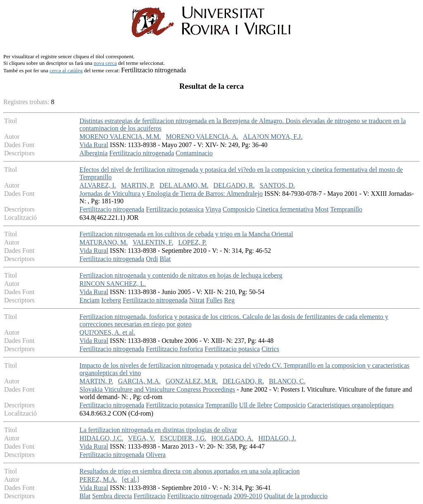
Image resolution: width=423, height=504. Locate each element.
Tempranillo (346, 209)
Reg (229, 300)
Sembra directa (112, 496)
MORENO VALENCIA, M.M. (120, 137)
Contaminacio (194, 153)
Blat (165, 259)
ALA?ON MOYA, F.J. (273, 137)
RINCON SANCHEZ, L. (113, 284)
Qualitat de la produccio (296, 496)
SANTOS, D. (278, 185)
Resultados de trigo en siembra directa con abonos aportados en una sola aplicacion (189, 471)
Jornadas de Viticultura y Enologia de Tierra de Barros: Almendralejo (171, 194)
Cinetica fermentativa (285, 209)
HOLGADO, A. (233, 438)
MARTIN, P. (138, 185)
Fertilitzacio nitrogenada (142, 153)
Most (322, 209)
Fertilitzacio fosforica (174, 349)
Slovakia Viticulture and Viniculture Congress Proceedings (157, 389)
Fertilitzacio (149, 496)
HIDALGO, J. (277, 438)
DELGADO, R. (234, 185)
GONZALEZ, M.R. (192, 381)
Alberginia (93, 153)
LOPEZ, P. (192, 242)
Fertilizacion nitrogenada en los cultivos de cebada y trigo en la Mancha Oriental (186, 234)
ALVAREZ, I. (97, 185)
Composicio (239, 209)
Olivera (156, 455)
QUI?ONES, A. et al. (107, 332)
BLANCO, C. (287, 381)
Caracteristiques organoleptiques (351, 405)
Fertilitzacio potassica (175, 209)
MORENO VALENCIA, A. (202, 137)
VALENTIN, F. (153, 242)
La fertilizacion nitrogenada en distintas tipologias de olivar (158, 430)
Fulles (214, 300)
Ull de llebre (256, 405)
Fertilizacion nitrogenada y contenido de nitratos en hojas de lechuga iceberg (181, 275)
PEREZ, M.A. (98, 479)
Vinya (213, 209)
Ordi (152, 259)
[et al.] (131, 479)
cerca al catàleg (66, 70)
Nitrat (197, 300)
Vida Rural (94, 145)
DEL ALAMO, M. (184, 185)
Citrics (270, 349)
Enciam (89, 300)
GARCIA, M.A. (139, 381)
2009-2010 (248, 496)
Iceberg (111, 300)
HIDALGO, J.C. (101, 438)
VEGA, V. (142, 438)
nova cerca (105, 63)
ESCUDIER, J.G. (183, 438)
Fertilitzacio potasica (232, 349)
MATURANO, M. (103, 242)
